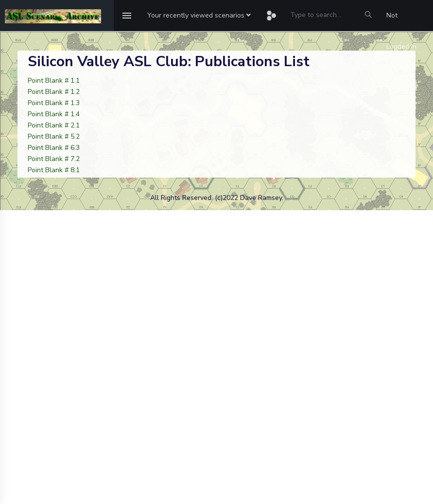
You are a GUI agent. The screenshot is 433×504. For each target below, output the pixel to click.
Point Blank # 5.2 (54, 136)
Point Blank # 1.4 (54, 114)
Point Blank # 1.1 (54, 81)
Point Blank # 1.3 (54, 103)
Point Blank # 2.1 (54, 125)
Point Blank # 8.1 (54, 170)
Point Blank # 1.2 (54, 92)
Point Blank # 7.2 (54, 159)
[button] (199, 16)
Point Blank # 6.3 (54, 148)
